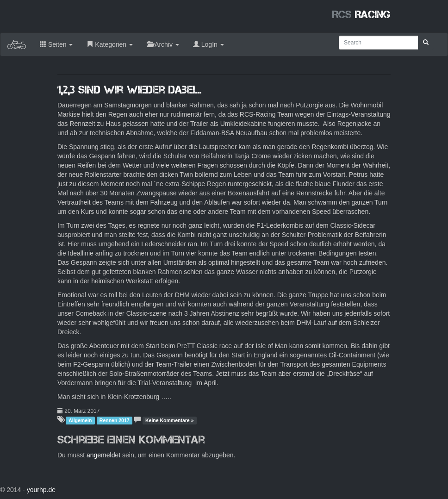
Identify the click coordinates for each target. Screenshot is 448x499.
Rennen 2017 (115, 420)
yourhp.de (41, 490)
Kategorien (110, 44)
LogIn (208, 44)
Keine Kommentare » (169, 420)
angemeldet (103, 455)
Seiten (56, 44)
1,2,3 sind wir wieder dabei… (130, 90)
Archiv (163, 44)
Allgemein (80, 420)
